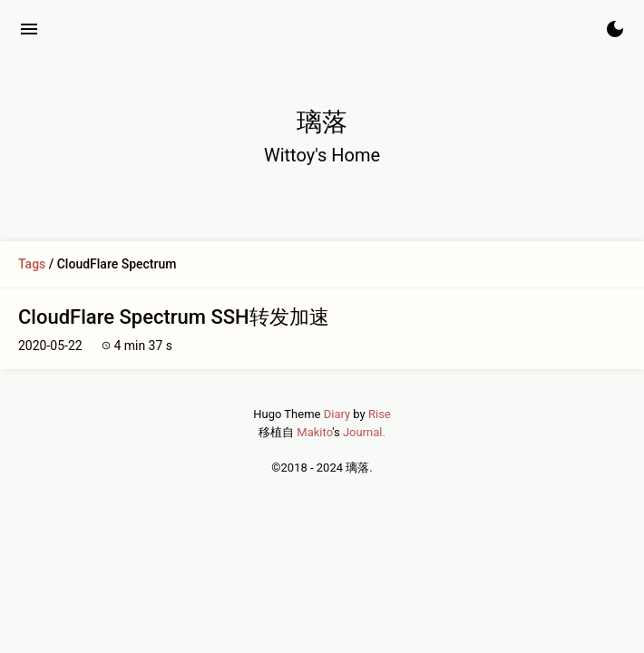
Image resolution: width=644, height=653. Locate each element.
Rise (380, 414)
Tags (32, 264)
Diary (337, 414)
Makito (314, 432)
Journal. (364, 432)
